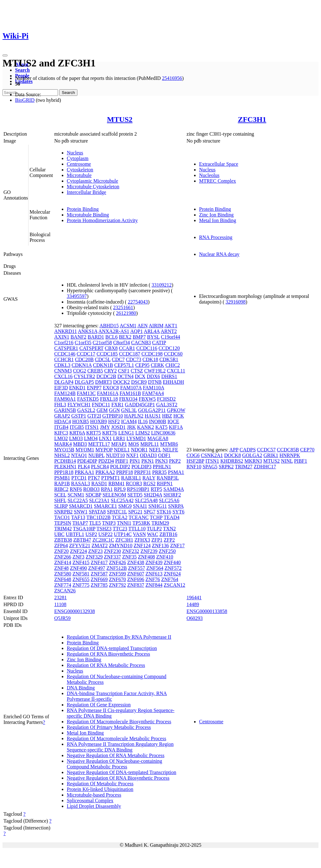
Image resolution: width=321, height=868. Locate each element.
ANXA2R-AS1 (114, 331)
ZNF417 (99, 562)
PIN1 (135, 461)
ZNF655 (81, 579)
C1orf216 (64, 343)
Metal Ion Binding (218, 220)
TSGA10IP (84, 529)
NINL (287, 461)
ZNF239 (149, 551)
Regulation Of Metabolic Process (100, 784)
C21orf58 (102, 343)
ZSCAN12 (174, 585)
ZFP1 (157, 540)
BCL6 (111, 337)
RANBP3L (168, 478)
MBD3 (80, 444)
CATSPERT (91, 348)
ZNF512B (117, 568)
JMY (105, 427)
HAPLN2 (134, 416)
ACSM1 (128, 326)
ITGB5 (77, 427)
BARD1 (96, 337)
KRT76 (110, 433)
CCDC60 (173, 354)
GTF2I (94, 416)
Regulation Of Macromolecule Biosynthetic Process (119, 722)
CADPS (248, 450)
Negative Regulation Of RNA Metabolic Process (116, 755)
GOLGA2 (252, 455)
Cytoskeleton (80, 170)
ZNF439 (154, 562)
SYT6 (178, 512)
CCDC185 (107, 354)
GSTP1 (79, 416)
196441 (194, 598)
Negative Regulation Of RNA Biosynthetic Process (118, 778)
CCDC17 (86, 354)
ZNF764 (170, 579)
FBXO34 (128, 399)
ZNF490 (78, 568)
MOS (134, 444)
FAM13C (86, 393)
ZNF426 (118, 562)
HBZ (167, 416)
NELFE (170, 450)
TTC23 (120, 529)
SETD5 (135, 495)
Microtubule (79, 175)
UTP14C (123, 534)
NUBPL (97, 455)
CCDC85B (288, 450)
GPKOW (176, 410)
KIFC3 (61, 433)
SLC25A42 (122, 500)
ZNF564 (155, 568)
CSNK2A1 (212, 455)
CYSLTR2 (85, 376)
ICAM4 (129, 421)
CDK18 (150, 359)
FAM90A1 (65, 399)
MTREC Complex (218, 181)
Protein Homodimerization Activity (102, 220)
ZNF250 (167, 551)
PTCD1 (79, 478)
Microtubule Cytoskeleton (93, 187)
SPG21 (135, 512)
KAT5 (161, 427)
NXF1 (132, 455)
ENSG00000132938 (75, 611)
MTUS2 (120, 119)
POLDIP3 (141, 467)
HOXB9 (99, 421)
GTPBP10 (113, 416)
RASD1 (99, 483)
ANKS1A (87, 331)
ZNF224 (78, 551)
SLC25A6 (169, 500)
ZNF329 (94, 557)
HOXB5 (80, 421)
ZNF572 (173, 568)
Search (22, 70)
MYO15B (64, 450)
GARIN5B (65, 410)
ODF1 (164, 455)
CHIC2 (173, 365)
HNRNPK (290, 455)
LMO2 (61, 438)
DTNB (155, 382)
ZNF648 (63, 579)
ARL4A (152, 331)
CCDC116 (147, 348)
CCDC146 (65, 354)
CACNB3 (141, 343)
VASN (139, 534)
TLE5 (95, 523)
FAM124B (65, 393)
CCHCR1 (64, 359)
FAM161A (108, 393)
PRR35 (159, 472)
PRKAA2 (105, 472)
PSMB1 (62, 478)
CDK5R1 (169, 359)
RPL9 (120, 489)
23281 (61, 598)
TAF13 (78, 517)
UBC (59, 534)
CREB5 (95, 371)
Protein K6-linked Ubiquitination (100, 789)
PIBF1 (122, 461)
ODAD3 (148, 455)
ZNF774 (63, 585)
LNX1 (105, 438)
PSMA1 (176, 472)
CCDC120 (169, 348)
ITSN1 (92, 427)
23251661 (123, 307)
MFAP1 (119, 444)
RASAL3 (81, 483)
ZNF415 (81, 562)
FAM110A (154, 388)
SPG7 (149, 512)
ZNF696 (136, 579)
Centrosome (79, 164)
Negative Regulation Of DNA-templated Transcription (121, 772)
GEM (102, 410)
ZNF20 (61, 551)
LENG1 (126, 433)
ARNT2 (169, 331)
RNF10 (194, 467)
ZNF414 (63, 562)
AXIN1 (62, 337)
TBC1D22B (99, 517)
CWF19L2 (155, 371)
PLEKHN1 (65, 467)
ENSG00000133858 (207, 611)
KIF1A (176, 427)
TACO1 (62, 517)
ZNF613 (154, 574)
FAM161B (130, 393)
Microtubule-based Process (94, 795)
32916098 (235, 302)
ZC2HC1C (103, 540)
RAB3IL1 (131, 478)
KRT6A (77, 433)
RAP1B (62, 483)
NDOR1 (139, 450)
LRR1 (119, 438)
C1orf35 (83, 343)
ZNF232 (131, 551)
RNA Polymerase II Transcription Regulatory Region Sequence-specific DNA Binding (120, 747)
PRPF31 (142, 472)
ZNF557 (137, 568)
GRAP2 (62, 416)
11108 (60, 604)
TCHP (156, 517)
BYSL (153, 337)
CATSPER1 (66, 348)
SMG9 (125, 506)
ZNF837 (136, 585)
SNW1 (81, 512)
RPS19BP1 (138, 489)
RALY (149, 478)
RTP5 (156, 489)
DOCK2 (121, 382)
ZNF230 (113, 551)
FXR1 (117, 405)
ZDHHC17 (265, 467)
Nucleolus (209, 175)
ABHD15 (109, 326)
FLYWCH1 (79, 405)
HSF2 (114, 421)
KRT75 (94, 433)
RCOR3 (134, 483)
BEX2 (125, 337)
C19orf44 (170, 337)
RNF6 (76, 489)
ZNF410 (165, 557)
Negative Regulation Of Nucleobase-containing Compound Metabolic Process (114, 764)
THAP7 (80, 523)
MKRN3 (253, 461)
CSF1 (124, 371)
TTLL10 (137, 529)
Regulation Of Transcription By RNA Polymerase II (119, 637)
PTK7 (94, 478)
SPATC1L (117, 512)
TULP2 (154, 529)
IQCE (173, 421)
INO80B (158, 421)
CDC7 (118, 359)
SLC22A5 (78, 500)
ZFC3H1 (252, 119)
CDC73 (134, 359)
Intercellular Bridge (87, 192)
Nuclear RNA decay (219, 254)
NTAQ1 (79, 455)
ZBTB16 (168, 534)
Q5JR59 (62, 618)
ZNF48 (61, 568)
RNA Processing (216, 237)
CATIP (159, 343)
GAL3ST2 (167, 405)
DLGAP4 (64, 382)
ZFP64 (61, 546)
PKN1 (148, 461)
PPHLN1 (162, 467)
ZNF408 (146, 557)
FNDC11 (101, 405)
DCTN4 (126, 376)
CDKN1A (82, 365)
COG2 (80, 371)
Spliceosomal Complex (90, 800)
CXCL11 (176, 371)
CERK (158, 365)
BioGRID (25, 100)
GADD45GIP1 (140, 405)
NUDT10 (115, 455)
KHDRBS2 (232, 461)
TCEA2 (120, 517)
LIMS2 (143, 433)
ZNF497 (97, 568)
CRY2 (110, 371)
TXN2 (169, 529)
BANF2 (79, 337)
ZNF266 (63, 557)
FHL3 (60, 405)
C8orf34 (121, 343)
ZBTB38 (63, 540)
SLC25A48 (146, 500)
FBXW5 (147, 399)
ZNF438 (136, 562)
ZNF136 (160, 546)
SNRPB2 (63, 512)
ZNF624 (172, 574)
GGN (115, 410)
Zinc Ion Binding (216, 215)
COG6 (193, 455)
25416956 (172, 78)
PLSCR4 (100, 467)
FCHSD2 (166, 399)
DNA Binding (81, 688)
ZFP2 (169, 540)
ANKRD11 (66, 331)
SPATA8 (97, 512)
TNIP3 (109, 523)
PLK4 (84, 467)
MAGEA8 (158, 438)
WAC (153, 534)
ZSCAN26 (65, 591)
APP (234, 450)
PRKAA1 (84, 472)
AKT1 (171, 326)
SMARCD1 (81, 506)
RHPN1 (165, 483)
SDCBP (93, 495)
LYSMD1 (136, 438)
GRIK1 (271, 455)
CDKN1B (103, 365)
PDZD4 (106, 461)
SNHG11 (158, 506)
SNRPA (176, 506)
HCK (179, 416)
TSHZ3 (104, 529)
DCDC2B (106, 376)
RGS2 (149, 483)
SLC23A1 (99, 500)
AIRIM (156, 326)
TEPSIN (63, 523)
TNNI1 (124, 523)
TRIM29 (160, 523)
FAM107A (131, 388)
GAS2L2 (86, 410)
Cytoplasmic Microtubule (92, 181)
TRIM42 (63, 529)
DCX (140, 376)
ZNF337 (113, 557)
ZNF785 (99, 585)
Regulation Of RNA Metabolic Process (106, 665)
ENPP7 (94, 388)
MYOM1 (85, 450)
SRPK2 (226, 467)
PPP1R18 (64, 472)
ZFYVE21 (80, 546)
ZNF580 (63, 574)
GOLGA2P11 (152, 410)
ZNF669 (99, 579)
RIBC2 (61, 489)
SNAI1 (140, 506)
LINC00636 (163, 433)
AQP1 (136, 331)
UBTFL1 (75, 534)
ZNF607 (136, 574)
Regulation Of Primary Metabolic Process (109, 727)
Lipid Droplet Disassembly (94, 806)
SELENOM (114, 495)
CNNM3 (63, 371)
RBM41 (117, 483)
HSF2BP (195, 461)
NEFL (155, 450)
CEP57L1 (124, 365)
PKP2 (175, 461)
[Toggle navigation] (5, 55)
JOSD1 (118, 427)
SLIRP (61, 506)
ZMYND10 (121, 546)
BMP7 (139, 337)
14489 (193, 604)
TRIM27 (244, 467)
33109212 (161, 285)
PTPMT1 (111, 478)
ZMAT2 (100, 546)
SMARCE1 (105, 506)
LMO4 (91, 438)
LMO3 (76, 438)
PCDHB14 (65, 461)
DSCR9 (139, 382)
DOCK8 (232, 455)
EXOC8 (111, 388)
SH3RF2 (172, 495)
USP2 (91, 534)
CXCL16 (63, 376)
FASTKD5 (88, 399)
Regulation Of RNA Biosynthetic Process (108, 654)
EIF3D (61, 388)
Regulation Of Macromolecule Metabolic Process (116, 738)
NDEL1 (122, 450)
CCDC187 (130, 354)
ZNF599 (118, 574)
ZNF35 (129, 557)
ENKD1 (77, 388)
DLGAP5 (84, 382)
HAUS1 (153, 416)
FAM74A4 (153, 393)
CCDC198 (152, 354)
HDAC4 (63, 421)
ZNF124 (142, 546)
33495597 (77, 296)
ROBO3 (91, 489)
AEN (142, 326)
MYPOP (104, 450)
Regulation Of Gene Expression (99, 705)
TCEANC (139, 517)
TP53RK (142, 523)
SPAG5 (210, 467)
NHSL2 (62, 455)
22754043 (138, 302)
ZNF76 (153, 579)
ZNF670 (118, 579)
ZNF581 (81, 574)
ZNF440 (172, 562)
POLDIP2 (120, 467)
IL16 (143, 421)
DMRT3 (104, 382)
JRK (131, 427)
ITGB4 (61, 427)
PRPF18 (125, 472)
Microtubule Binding (88, 215)
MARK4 (63, 444)
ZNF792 (118, 585)
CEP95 (142, 365)
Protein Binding (83, 209)
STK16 (164, 512)
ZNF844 (154, 585)
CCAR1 (127, 348)
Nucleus (75, 153)
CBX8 (111, 348)
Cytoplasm (78, 158)
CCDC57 (266, 450)
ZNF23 (95, 551)
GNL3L (129, 410)
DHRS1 (169, 376)
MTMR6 (169, 444)
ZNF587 (99, 574)
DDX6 (153, 376)
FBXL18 (109, 399)
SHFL (60, 500)
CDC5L (103, 359)
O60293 (195, 618)
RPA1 (107, 489)
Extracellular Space (219, 164)
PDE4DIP (87, 461)
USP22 (105, 534)
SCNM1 (76, 495)
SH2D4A (153, 495)
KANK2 (145, 427)
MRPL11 (150, 444)
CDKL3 (62, 365)
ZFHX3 (142, 540)
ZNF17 (177, 546)
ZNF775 (81, 585)
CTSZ (137, 371)
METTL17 (99, 444)
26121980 (126, 313)
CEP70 (307, 450)
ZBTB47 (82, 540)
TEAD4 (172, 517)
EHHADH (174, 382)
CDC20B (84, 359)
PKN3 (161, 461)
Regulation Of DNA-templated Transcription (112, 648)
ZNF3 (78, 557)
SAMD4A (174, 489)
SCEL (60, 495)
